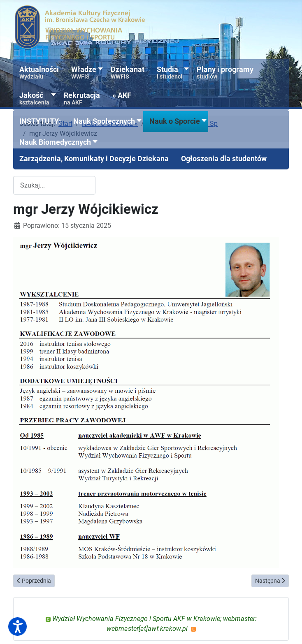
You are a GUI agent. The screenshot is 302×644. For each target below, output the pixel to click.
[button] (40, 122)
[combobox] (54, 185)
